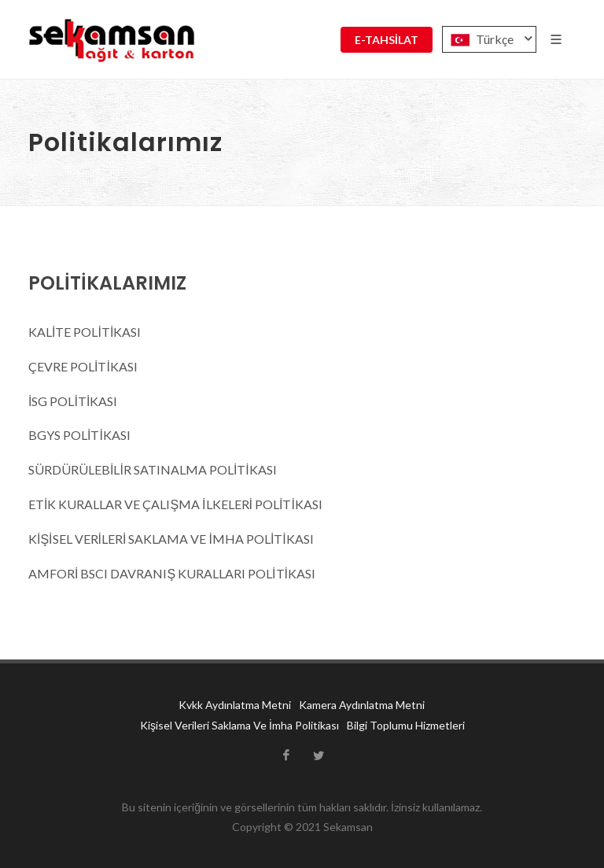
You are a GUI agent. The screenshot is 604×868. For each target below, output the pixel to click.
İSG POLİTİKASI (73, 401)
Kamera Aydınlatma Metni (362, 705)
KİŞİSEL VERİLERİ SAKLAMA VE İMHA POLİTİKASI (171, 539)
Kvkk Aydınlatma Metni (235, 705)
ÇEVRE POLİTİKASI (83, 366)
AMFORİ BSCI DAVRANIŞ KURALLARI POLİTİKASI (172, 573)
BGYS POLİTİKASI (79, 435)
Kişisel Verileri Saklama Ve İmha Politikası (239, 725)
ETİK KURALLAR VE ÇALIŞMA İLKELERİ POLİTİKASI (177, 504)
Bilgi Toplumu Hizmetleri (406, 725)
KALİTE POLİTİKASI (85, 332)
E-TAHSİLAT (387, 40)
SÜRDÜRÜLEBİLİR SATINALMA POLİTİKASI (153, 469)
